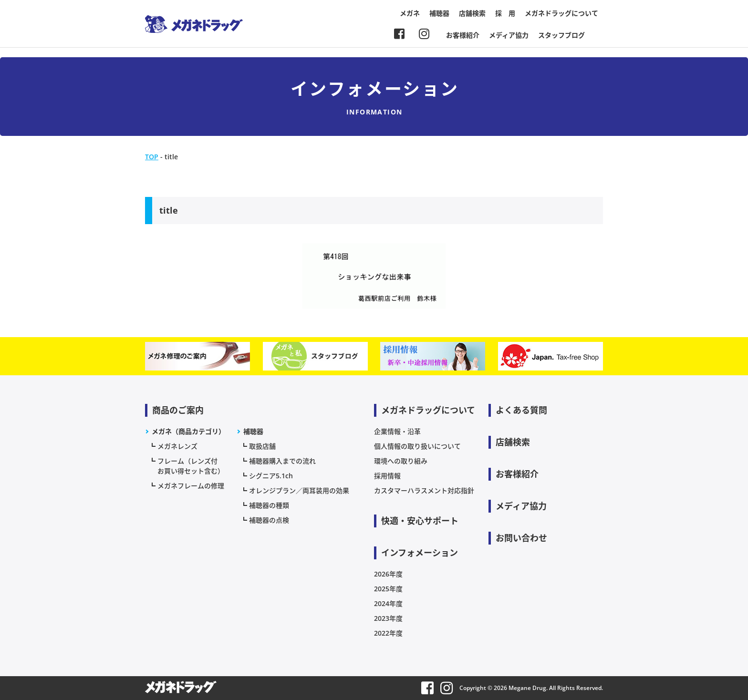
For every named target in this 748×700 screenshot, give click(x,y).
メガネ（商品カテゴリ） (188, 431)
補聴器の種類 (269, 505)
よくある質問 (521, 410)
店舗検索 (472, 13)
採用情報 (387, 476)
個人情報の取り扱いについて (417, 446)
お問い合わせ (521, 538)
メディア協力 (509, 35)
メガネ (410, 13)
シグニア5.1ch (271, 476)
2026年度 (388, 574)
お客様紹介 (463, 35)
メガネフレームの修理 (191, 486)
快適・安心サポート (420, 521)
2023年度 (388, 618)
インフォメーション (420, 553)
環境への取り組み (401, 461)
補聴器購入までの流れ (282, 461)
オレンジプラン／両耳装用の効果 (299, 490)
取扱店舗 (262, 446)
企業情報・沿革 (397, 431)
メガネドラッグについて (561, 13)
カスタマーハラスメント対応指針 (424, 490)
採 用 (505, 13)
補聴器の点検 (269, 520)
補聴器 (439, 13)
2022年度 (388, 633)
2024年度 (388, 603)
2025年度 (388, 589)
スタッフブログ (561, 35)
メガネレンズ (177, 446)
